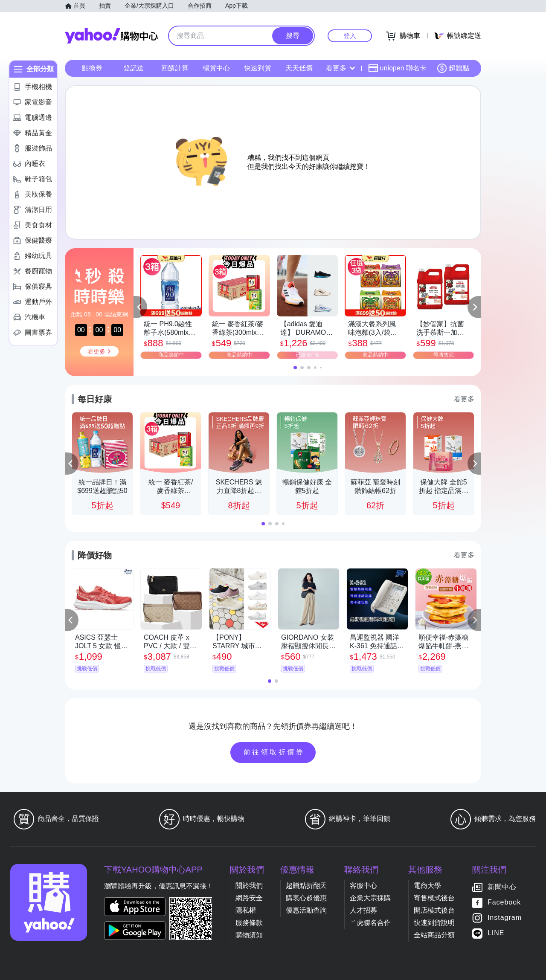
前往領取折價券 (274, 752)
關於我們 (249, 886)
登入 (350, 36)
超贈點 (453, 68)
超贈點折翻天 (306, 886)
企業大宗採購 (370, 898)
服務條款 (249, 923)
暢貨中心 (216, 68)
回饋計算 (175, 68)
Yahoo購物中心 (111, 36)
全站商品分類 (434, 935)
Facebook (504, 902)
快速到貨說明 (434, 923)
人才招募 (363, 910)
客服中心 (363, 886)
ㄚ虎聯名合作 (370, 923)
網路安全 (249, 898)
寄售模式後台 (434, 898)
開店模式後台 (434, 910)
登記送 (134, 68)
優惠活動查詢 (306, 910)
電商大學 (427, 886)
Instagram (505, 918)
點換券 (92, 68)
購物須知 (249, 935)
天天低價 (299, 68)
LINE (496, 933)
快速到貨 (258, 68)
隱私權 (246, 910)
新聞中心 (502, 887)
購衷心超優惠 (306, 898)
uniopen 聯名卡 (397, 68)
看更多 (340, 68)
